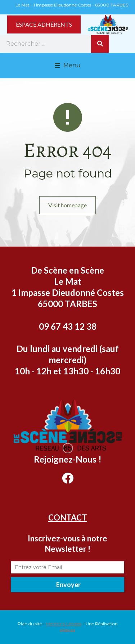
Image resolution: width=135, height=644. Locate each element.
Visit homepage (67, 205)
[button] (68, 66)
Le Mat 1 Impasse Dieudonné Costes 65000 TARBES (68, 292)
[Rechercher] (100, 44)
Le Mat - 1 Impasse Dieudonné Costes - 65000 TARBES (72, 5)
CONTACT (68, 517)
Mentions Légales (64, 624)
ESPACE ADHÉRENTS (44, 24)
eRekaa (68, 630)
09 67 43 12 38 (68, 326)
